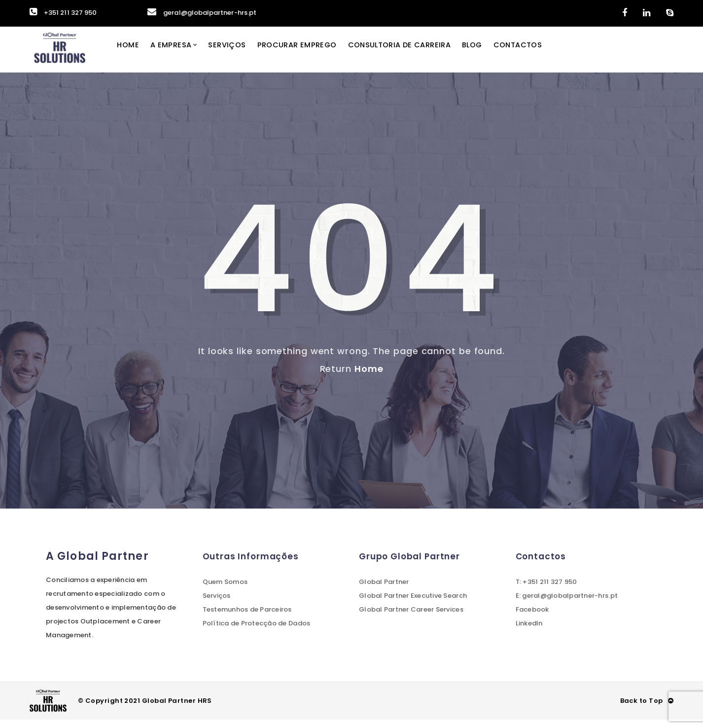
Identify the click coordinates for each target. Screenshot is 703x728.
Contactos (545, 54)
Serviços (242, 54)
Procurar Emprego (314, 54)
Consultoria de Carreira (421, 54)
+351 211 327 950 (63, 13)
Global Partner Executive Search (413, 604)
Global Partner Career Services (411, 618)
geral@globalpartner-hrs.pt (202, 13)
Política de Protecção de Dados (257, 632)
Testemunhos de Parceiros (247, 618)
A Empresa (184, 54)
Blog (498, 54)
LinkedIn (529, 632)
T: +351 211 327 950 (546, 590)
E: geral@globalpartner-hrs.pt (567, 604)
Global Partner (384, 590)
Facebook (532, 618)
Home (140, 54)
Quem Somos (225, 590)
